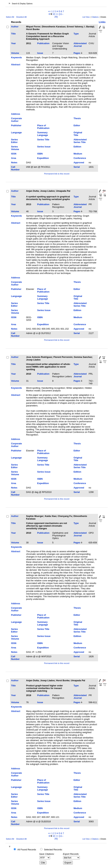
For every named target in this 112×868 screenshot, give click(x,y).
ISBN (40, 154)
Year (13, 43)
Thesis (77, 118)
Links (102, 22)
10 (54, 14)
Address (15, 114)
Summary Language (42, 134)
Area (13, 158)
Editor (77, 125)
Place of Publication (43, 127)
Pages (77, 53)
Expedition (43, 158)
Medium (78, 154)
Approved (79, 162)
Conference (80, 158)
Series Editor (14, 141)
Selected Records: (53, 850)
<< (49, 11)
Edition (77, 147)
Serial (77, 167)
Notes (14, 162)
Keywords (16, 57)
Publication (43, 43)
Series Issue (44, 147)
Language (16, 132)
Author (15, 27)
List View (86, 17)
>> (57, 14)
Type (76, 34)
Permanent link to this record (57, 174)
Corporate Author (16, 120)
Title (13, 34)
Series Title (43, 140)
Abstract (16, 65)
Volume (15, 53)
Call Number (15, 168)
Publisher (16, 125)
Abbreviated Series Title (80, 141)
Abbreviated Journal (80, 45)
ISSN (14, 154)
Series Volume (15, 148)
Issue (40, 53)
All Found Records (27, 850)
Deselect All (21, 17)
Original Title (78, 134)
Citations (95, 17)
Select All (10, 17)
